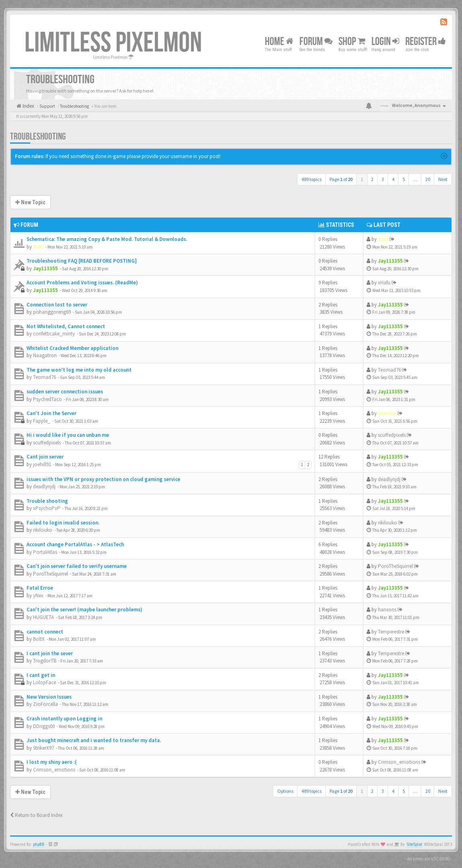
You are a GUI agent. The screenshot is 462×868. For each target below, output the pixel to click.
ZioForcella (45, 704)
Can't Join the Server (52, 413)
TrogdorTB (45, 661)
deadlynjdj (44, 486)
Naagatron (45, 355)
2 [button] (372, 179)
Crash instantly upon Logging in (64, 719)
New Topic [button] (30, 202)
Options (285, 791)
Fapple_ (42, 421)
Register (426, 42)
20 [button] (428, 179)
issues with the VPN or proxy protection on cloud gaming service (103, 479)
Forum (316, 42)
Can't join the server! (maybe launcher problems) (85, 610)
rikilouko (43, 530)
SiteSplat (415, 844)
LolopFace (44, 682)
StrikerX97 (43, 748)
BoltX (39, 639)
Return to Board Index (36, 815)
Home (279, 42)
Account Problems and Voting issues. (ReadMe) (82, 283)
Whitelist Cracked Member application (72, 348)
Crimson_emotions (54, 770)
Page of (341, 179)
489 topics (311, 179)
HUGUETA (43, 617)
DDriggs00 (44, 726)
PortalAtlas (45, 552)
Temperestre (391, 632)
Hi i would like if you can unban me (68, 435)
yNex (38, 595)
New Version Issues (49, 697)
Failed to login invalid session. (63, 523)
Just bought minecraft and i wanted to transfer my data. (94, 740)
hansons (387, 610)
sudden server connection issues (65, 392)
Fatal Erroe (40, 588)
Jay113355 (45, 268)
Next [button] (443, 179)
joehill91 (42, 464)
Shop (352, 42)
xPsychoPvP (47, 508)
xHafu (384, 283)
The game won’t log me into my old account (79, 370)
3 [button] (383, 179)
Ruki (38, 247)
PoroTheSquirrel (51, 574)
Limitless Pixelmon (113, 43)
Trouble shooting (47, 501)
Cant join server (45, 457)
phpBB (39, 844)
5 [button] (404, 179)
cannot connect (45, 632)
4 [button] (393, 179)
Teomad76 (44, 377)
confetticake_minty (54, 334)
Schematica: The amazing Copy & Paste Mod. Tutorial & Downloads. (107, 239)
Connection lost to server (57, 305)
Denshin (387, 413)
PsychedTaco (47, 399)
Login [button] (385, 42)
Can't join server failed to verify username (77, 566)
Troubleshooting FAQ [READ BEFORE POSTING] (82, 261)
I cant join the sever (50, 653)
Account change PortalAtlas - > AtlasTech (75, 544)
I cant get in (41, 675)
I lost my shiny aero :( (52, 762)
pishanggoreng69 (52, 312)
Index (28, 106)
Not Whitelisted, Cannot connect (66, 326)
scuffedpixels (47, 443)
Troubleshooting (38, 137)
